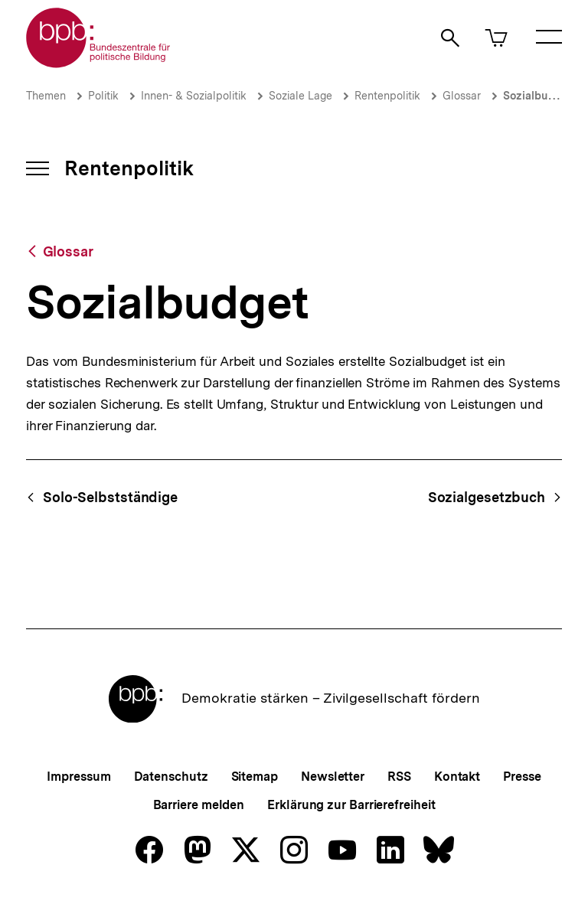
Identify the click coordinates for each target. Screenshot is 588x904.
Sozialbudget (537, 96)
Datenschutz (171, 777)
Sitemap (255, 777)
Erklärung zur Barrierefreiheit (351, 805)
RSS (399, 777)
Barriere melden (199, 805)
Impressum (78, 777)
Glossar (462, 96)
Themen (46, 96)
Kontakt (457, 777)
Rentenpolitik (387, 96)
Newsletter (333, 777)
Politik (103, 96)
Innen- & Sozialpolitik (194, 96)
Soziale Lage (301, 96)
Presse (522, 777)
